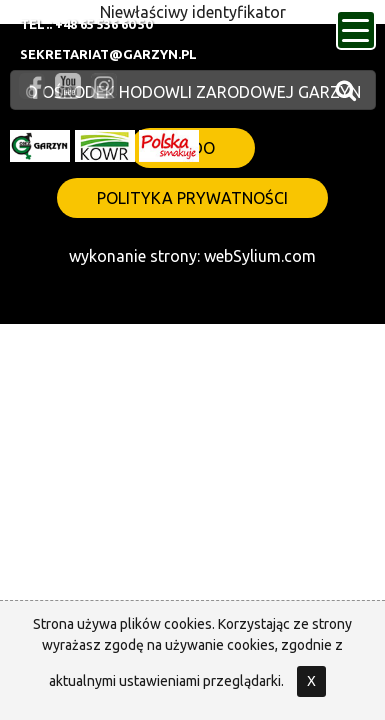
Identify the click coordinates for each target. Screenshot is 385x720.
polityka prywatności (192, 198)
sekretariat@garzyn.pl (108, 54)
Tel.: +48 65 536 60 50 (86, 24)
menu (359, 24)
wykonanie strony (133, 256)
